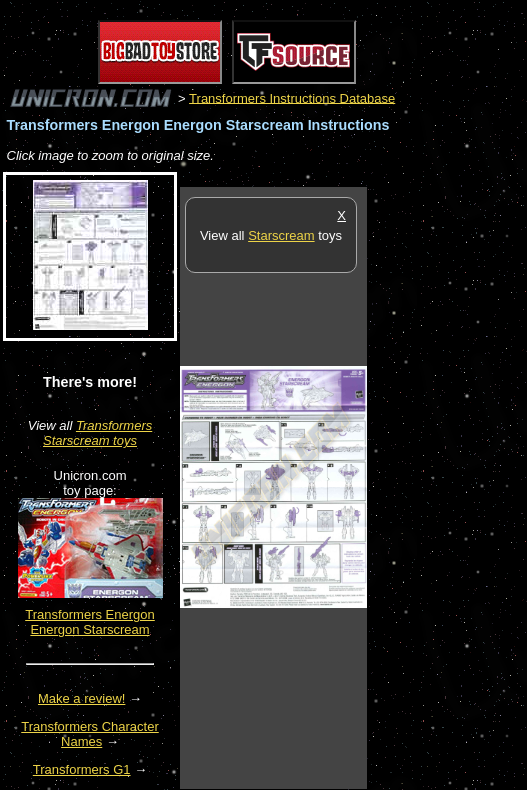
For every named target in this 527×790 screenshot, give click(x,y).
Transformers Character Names (90, 734)
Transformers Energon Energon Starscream (90, 622)
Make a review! (81, 698)
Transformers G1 (82, 769)
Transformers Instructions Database (292, 97)
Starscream (281, 235)
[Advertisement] (447, 487)
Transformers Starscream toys (97, 433)
